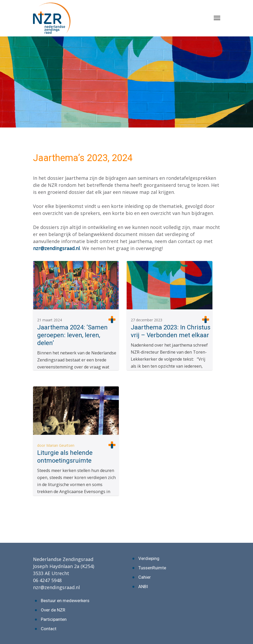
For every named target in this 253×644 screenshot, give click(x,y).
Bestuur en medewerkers (65, 601)
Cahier (145, 577)
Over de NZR (53, 610)
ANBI (143, 586)
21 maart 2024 (50, 320)
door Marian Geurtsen (56, 445)
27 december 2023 (147, 320)
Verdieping (149, 558)
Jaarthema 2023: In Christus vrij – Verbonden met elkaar (171, 331)
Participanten (54, 619)
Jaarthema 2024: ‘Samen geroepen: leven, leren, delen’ (72, 335)
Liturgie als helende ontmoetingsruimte (65, 457)
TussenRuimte (152, 568)
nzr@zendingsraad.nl (56, 248)
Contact (49, 629)
